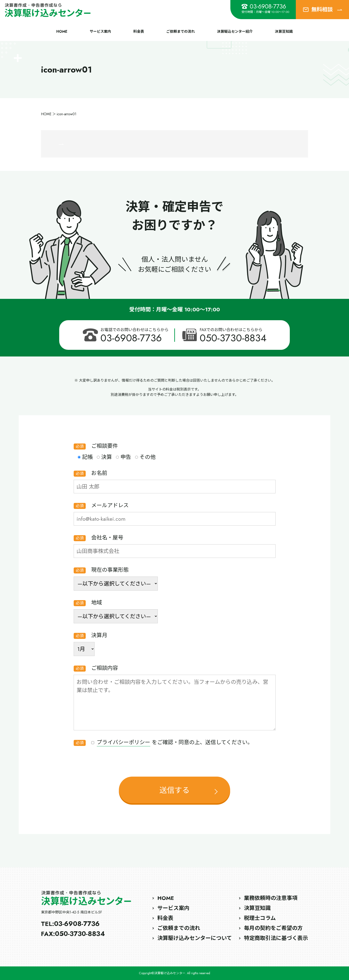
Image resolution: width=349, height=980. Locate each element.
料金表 (139, 31)
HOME (62, 31)
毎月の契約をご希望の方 (273, 928)
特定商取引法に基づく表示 (276, 938)
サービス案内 (100, 31)
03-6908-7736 (264, 6)
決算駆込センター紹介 (235, 31)
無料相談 (322, 9)
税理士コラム (260, 918)
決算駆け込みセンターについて (195, 938)
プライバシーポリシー (124, 742)
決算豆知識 (284, 31)
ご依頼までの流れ (181, 31)
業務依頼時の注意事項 (271, 898)
